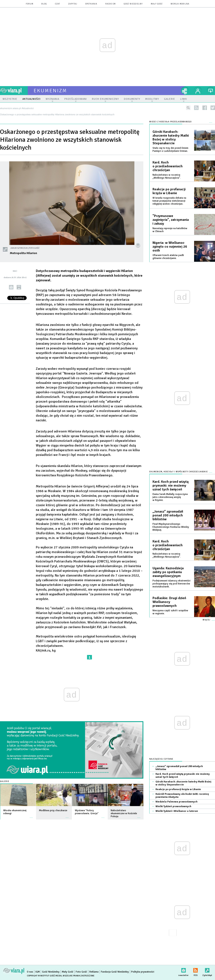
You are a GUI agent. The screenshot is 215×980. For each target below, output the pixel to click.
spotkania (91, 4)
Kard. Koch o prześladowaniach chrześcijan (168, 166)
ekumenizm (50, 91)
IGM (38, 972)
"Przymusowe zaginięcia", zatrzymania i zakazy (171, 220)
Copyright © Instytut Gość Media (44, 976)
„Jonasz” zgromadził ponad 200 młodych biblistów (168, 515)
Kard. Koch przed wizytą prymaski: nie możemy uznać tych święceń (171, 486)
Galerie (5, 781)
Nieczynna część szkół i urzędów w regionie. (170, 612)
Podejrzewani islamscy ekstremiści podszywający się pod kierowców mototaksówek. (171, 584)
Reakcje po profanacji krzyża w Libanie (169, 191)
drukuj (19, 287)
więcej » (31, 816)
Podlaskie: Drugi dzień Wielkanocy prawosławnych (169, 602)
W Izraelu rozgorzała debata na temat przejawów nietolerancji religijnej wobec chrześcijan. (169, 201)
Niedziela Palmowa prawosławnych (177, 802)
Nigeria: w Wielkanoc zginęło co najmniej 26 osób (170, 247)
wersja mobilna (180, 4)
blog (44, 4)
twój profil (198, 91)
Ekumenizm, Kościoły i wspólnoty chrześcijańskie (179, 472)
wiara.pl (14, 91)
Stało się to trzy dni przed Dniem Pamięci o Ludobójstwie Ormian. (170, 150)
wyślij (11, 287)
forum (30, 4)
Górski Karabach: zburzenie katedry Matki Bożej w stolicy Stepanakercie (171, 137)
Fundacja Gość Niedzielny (115, 972)
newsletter (183, 969)
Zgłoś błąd (207, 969)
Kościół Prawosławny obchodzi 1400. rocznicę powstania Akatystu (182, 796)
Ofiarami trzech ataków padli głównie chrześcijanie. (168, 257)
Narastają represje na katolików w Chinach (170, 230)
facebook (205, 108)
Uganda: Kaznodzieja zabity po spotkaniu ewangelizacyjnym (168, 572)
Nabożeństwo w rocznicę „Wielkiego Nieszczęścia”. (167, 176)
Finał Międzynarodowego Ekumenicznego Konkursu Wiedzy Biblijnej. (171, 527)
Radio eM (110, 4)
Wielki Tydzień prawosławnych (173, 806)
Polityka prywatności (143, 972)
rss (196, 108)
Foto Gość (81, 972)
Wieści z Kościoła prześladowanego (170, 122)
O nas (30, 972)
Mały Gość (157, 4)
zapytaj (73, 4)
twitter (213, 108)
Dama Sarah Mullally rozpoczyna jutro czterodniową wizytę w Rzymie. (170, 497)
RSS (195, 969)
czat (58, 4)
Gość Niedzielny (133, 4)
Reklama (94, 972)
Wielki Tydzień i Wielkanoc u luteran (177, 811)
